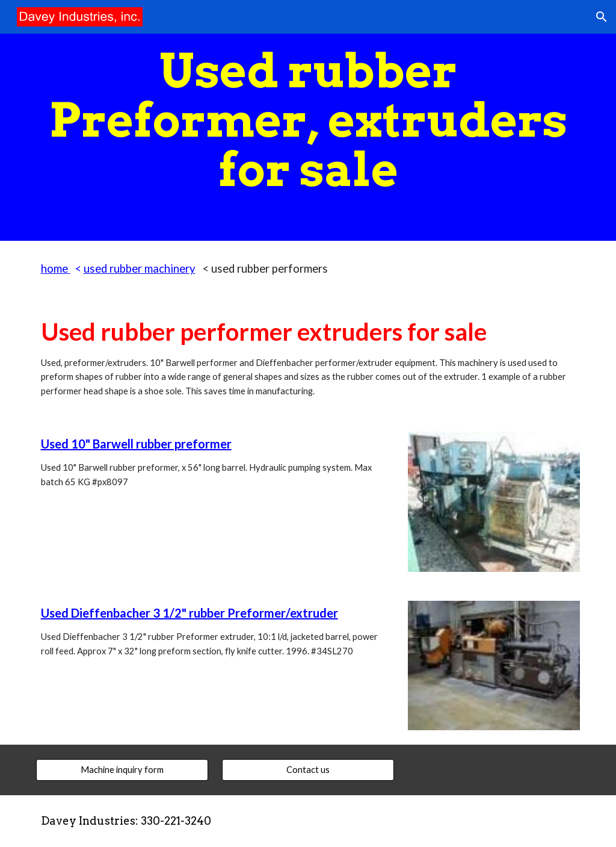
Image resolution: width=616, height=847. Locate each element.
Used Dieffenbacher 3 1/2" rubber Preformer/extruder (189, 613)
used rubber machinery (140, 268)
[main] (308, 120)
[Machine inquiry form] (122, 770)
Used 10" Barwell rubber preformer (136, 444)
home (56, 268)
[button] (602, 17)
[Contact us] (308, 770)
